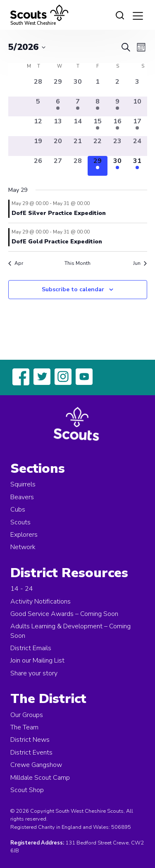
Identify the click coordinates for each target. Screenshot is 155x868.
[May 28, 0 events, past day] (78, 166)
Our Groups (27, 715)
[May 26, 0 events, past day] (38, 166)
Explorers (24, 535)
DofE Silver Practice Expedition (59, 213)
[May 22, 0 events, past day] (98, 146)
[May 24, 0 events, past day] (137, 146)
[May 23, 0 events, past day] (117, 146)
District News (30, 740)
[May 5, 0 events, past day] (38, 106)
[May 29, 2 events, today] (98, 166)
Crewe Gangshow (36, 765)
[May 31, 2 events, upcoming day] (137, 166)
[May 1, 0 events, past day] (98, 87)
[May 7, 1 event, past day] (78, 106)
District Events (31, 752)
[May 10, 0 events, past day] (137, 106)
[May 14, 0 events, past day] (78, 126)
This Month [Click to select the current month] (77, 263)
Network (23, 547)
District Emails (31, 648)
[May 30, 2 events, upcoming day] (117, 166)
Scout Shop (27, 790)
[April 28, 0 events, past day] (38, 87)
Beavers (22, 497)
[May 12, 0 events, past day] (38, 126)
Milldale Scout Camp (40, 778)
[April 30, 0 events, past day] (78, 87)
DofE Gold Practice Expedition (57, 242)
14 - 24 (22, 589)
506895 (121, 827)
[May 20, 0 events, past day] (58, 146)
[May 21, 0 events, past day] (78, 146)
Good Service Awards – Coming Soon (64, 614)
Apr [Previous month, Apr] (16, 263)
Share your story (34, 673)
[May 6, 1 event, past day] (58, 106)
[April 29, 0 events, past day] (58, 87)
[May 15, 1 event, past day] (98, 126)
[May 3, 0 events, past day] (137, 87)
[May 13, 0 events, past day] (58, 126)
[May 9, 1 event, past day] (117, 106)
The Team (24, 727)
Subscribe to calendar (73, 289)
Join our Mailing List (37, 660)
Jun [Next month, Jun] (140, 263)
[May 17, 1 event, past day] (137, 126)
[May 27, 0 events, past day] (58, 166)
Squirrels (23, 484)
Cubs (18, 509)
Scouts (20, 522)
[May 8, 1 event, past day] (98, 106)
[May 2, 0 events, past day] (117, 87)
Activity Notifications (41, 601)
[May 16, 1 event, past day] (117, 126)
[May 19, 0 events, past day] (38, 146)
